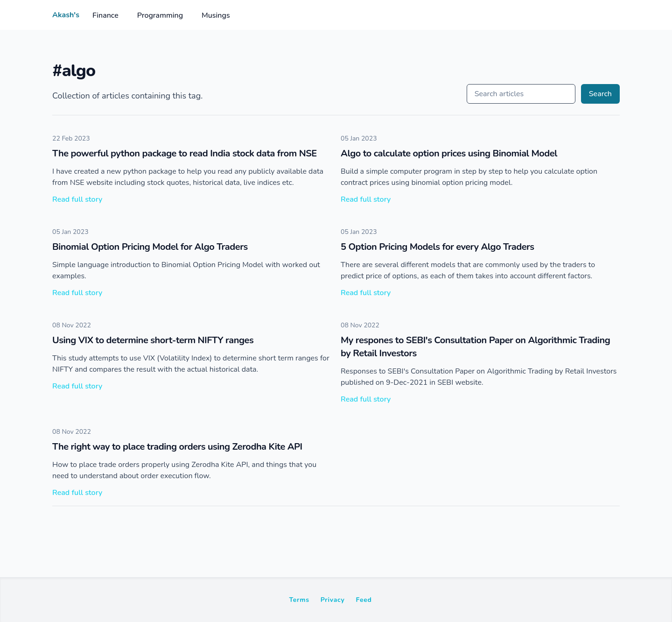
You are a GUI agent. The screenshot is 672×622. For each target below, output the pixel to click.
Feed (364, 600)
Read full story (77, 199)
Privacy (333, 600)
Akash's (66, 15)
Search (600, 94)
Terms (299, 600)
